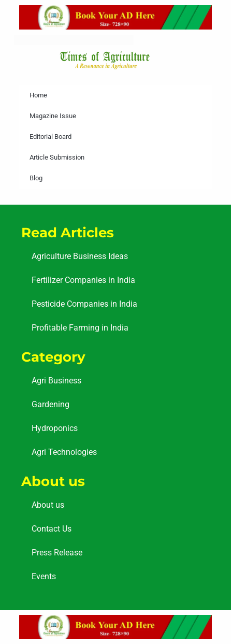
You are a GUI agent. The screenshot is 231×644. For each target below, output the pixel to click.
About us (48, 505)
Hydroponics (55, 428)
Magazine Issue (53, 116)
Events (44, 576)
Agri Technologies (64, 452)
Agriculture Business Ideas (80, 256)
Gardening (50, 404)
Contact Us (52, 529)
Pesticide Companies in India (84, 304)
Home (38, 95)
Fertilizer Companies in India (83, 280)
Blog (36, 178)
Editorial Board (50, 137)
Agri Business (56, 381)
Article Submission (57, 157)
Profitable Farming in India (80, 328)
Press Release (57, 553)
